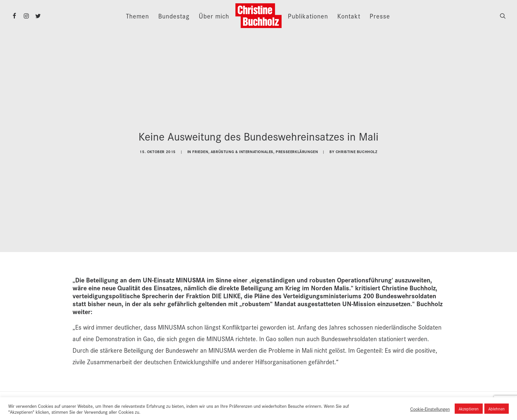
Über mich (214, 16)
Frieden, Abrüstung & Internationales (233, 150)
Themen (137, 16)
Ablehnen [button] (497, 409)
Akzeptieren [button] (469, 409)
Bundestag (174, 16)
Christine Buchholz (357, 150)
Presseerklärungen (297, 150)
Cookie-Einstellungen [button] (430, 409)
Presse (380, 16)
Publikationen (308, 16)
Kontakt (349, 16)
